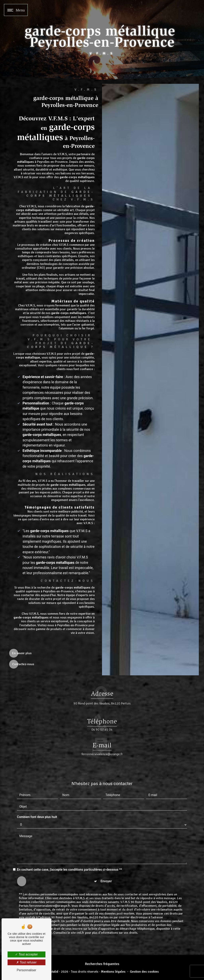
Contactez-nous (23, 664)
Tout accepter (26, 954)
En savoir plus (22, 653)
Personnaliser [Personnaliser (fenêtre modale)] (26, 970)
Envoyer (106, 867)
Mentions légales (113, 972)
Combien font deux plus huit (37, 803)
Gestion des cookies (144, 972)
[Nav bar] (16, 10)
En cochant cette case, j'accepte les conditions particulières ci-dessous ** (70, 856)
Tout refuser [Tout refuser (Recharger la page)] (26, 962)
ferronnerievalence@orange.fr (102, 740)
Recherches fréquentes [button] (102, 964)
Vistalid (53, 972)
